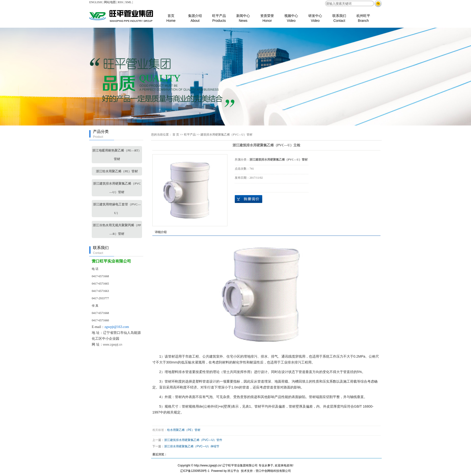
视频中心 (291, 16)
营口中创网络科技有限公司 (273, 471)
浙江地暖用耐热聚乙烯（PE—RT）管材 (117, 155)
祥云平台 (233, 471)
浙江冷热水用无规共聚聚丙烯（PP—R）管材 (117, 229)
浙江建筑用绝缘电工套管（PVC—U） (117, 209)
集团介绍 (195, 16)
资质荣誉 (267, 16)
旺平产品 (219, 16)
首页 (171, 16)
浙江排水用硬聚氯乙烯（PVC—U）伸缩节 (192, 446)
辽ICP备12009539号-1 (195, 471)
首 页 (176, 135)
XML (128, 2)
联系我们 (339, 16)
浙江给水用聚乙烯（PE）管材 (117, 171)
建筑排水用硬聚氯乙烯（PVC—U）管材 (226, 135)
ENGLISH (96, 2)
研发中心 (315, 16)
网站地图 (110, 2)
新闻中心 (243, 16)
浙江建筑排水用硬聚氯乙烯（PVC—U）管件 (193, 440)
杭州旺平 (363, 16)
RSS (120, 2)
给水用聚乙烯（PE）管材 (184, 430)
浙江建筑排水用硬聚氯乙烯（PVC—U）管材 (117, 188)
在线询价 (249, 199)
